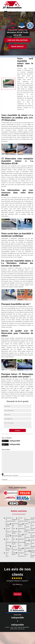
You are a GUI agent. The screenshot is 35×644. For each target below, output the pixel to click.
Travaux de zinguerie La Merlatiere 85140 (7, 533)
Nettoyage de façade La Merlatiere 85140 (32, 544)
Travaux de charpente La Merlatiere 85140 (13, 550)
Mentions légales (17, 629)
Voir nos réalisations (17, 40)
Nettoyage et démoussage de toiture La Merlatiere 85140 (20, 545)
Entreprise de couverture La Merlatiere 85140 (7, 522)
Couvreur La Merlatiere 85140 (32, 535)
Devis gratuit (17, 47)
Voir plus (18, 594)
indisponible (13, 12)
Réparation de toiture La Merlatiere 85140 (13, 540)
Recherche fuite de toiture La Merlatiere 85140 (13, 528)
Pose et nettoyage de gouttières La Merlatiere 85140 (7, 545)
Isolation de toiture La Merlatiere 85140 (32, 526)
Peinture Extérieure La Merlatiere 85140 (32, 554)
